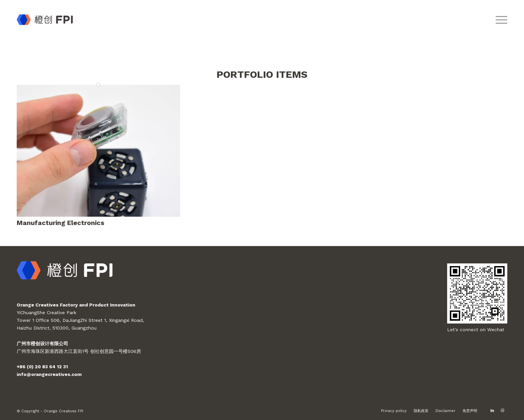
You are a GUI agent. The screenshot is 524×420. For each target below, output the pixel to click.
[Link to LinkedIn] (492, 411)
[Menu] (499, 20)
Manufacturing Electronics (60, 223)
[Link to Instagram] (502, 411)
